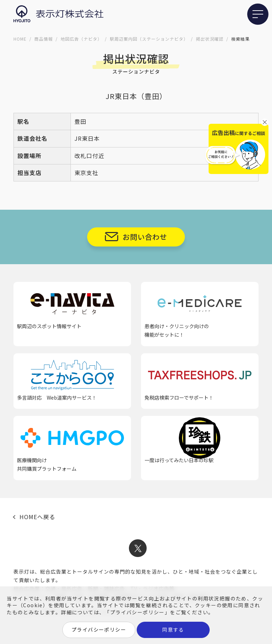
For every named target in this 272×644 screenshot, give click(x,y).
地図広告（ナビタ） (81, 39)
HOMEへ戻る (37, 517)
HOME (20, 39)
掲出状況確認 (210, 39)
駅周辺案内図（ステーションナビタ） (149, 39)
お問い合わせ (145, 237)
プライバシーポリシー (99, 630)
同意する (173, 630)
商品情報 (44, 39)
